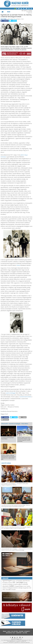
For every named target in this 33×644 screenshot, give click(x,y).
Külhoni (21, 631)
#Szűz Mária (25, 424)
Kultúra (4, 19)
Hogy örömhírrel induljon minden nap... (10, 556)
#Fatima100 (4, 424)
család (11, 586)
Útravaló (13, 590)
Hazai (9, 631)
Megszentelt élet (11, 633)
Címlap (5, 631)
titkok (18, 265)
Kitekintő (27, 631)
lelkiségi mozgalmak (23, 588)
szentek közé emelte (25, 397)
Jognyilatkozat (17, 642)
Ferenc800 (8, 590)
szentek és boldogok (8, 584)
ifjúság (26, 583)
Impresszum (6, 642)
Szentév (10, 583)
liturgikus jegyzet (18, 584)
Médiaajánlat (11, 642)
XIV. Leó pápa (18, 582)
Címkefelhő (5, 578)
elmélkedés (25, 584)
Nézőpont (19, 633)
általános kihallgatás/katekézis (10, 588)
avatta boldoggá (11, 393)
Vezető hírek (6, 463)
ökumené (5, 586)
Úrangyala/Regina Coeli (20, 586)
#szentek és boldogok (14, 424)
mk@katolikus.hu (12, 641)
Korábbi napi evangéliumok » (26, 575)
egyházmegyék (7, 581)
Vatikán (28, 586)
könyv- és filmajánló (17, 581)
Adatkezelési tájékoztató (25, 642)
